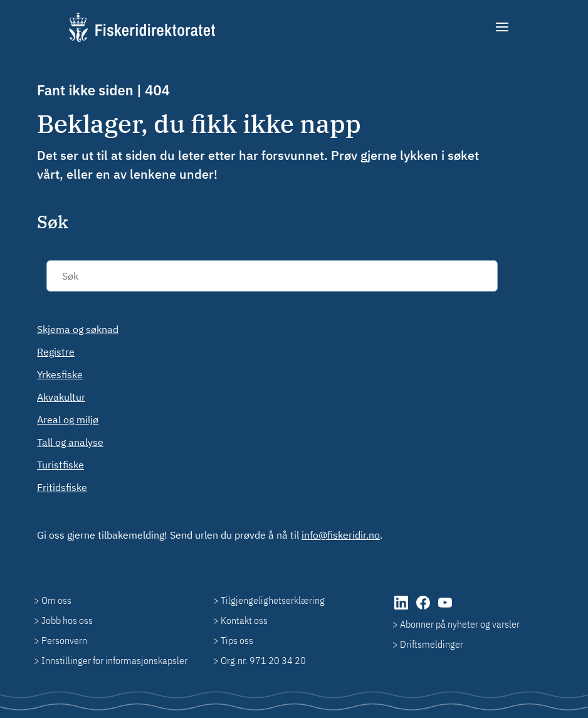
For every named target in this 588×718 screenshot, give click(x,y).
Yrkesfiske (60, 374)
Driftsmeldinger (432, 644)
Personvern (64, 640)
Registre (56, 352)
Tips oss (237, 640)
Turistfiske (60, 465)
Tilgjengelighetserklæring (273, 600)
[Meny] (503, 27)
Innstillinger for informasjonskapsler (114, 660)
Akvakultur (61, 397)
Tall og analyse (70, 442)
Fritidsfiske (62, 487)
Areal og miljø (68, 420)
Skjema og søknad (78, 329)
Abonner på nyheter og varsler (460, 624)
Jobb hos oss (67, 620)
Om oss (56, 600)
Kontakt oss (244, 620)
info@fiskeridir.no (341, 535)
